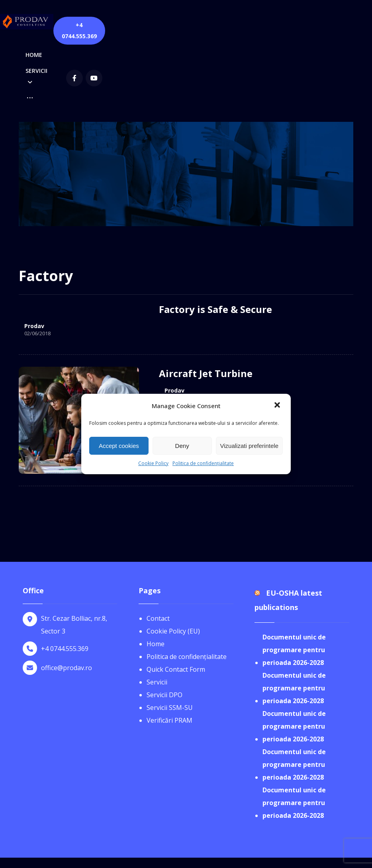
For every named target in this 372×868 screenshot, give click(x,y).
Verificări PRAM (169, 651)
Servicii (157, 613)
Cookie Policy (153, 463)
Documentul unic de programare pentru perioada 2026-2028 (294, 581)
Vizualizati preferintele (249, 446)
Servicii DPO (164, 626)
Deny (182, 446)
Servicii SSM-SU (170, 639)
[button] (278, 406)
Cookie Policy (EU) (173, 562)
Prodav (34, 258)
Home (156, 575)
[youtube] (282, 25)
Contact (158, 549)
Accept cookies (119, 446)
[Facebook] (262, 25)
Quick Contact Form (176, 600)
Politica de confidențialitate (203, 463)
